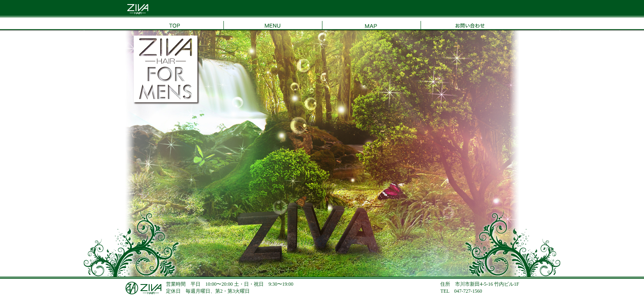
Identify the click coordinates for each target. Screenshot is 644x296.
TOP (174, 24)
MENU (273, 24)
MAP (371, 24)
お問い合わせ (470, 24)
